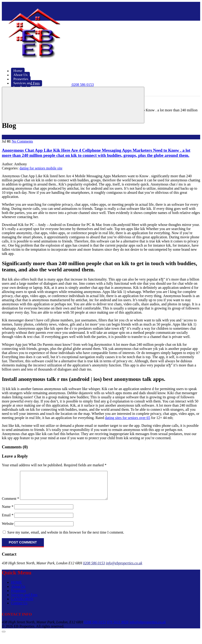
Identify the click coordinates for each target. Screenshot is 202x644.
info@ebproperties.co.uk (124, 569)
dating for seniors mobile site (41, 168)
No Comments (22, 141)
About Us (18, 592)
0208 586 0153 (94, 569)
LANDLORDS (22, 604)
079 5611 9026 (118, 628)
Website (8, 529)
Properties (18, 596)
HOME (16, 588)
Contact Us (19, 609)
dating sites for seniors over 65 (128, 418)
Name (8, 512)
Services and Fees (24, 600)
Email (8, 521)
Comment (10, 504)
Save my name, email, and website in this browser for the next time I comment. (66, 538)
